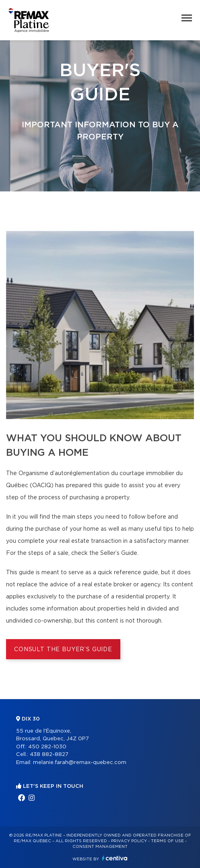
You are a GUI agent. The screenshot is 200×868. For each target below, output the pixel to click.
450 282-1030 (47, 747)
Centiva (115, 858)
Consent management (100, 847)
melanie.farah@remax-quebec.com (80, 763)
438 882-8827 (49, 755)
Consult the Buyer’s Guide (63, 650)
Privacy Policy (129, 841)
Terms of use (167, 841)
